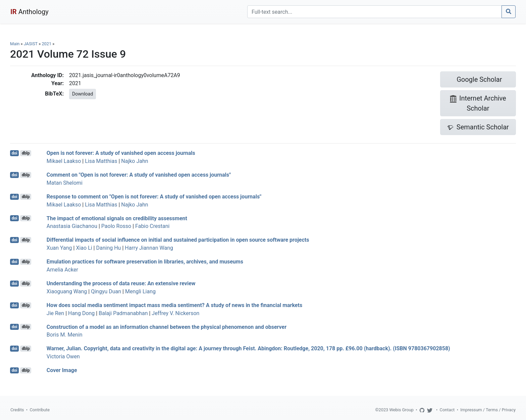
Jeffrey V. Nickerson (175, 313)
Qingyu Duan (106, 291)
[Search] (375, 12)
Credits (17, 410)
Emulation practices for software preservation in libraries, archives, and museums (145, 262)
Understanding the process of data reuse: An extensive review (121, 283)
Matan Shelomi (65, 183)
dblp (26, 153)
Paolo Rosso (116, 226)
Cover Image (62, 370)
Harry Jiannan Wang (149, 248)
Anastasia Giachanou (72, 226)
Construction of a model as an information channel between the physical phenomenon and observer (167, 327)
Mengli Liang (140, 291)
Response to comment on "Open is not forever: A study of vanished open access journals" (154, 197)
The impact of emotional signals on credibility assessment (117, 218)
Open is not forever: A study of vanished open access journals (121, 153)
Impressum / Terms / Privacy (488, 410)
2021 (46, 44)
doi (15, 153)
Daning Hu (108, 248)
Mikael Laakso (64, 161)
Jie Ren (55, 313)
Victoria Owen (63, 356)
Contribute (40, 410)
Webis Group (401, 410)
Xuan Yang (59, 248)
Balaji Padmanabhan (123, 313)
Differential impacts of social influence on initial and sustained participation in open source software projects (178, 240)
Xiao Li (84, 248)
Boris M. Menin (65, 335)
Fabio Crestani (152, 226)
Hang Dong (81, 313)
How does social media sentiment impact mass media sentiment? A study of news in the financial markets (174, 305)
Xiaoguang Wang (67, 291)
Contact (447, 410)
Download (83, 94)
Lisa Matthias (101, 161)
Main (15, 44)
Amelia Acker (62, 270)
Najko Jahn (135, 161)
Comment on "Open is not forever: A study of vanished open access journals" (139, 175)
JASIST (31, 44)
